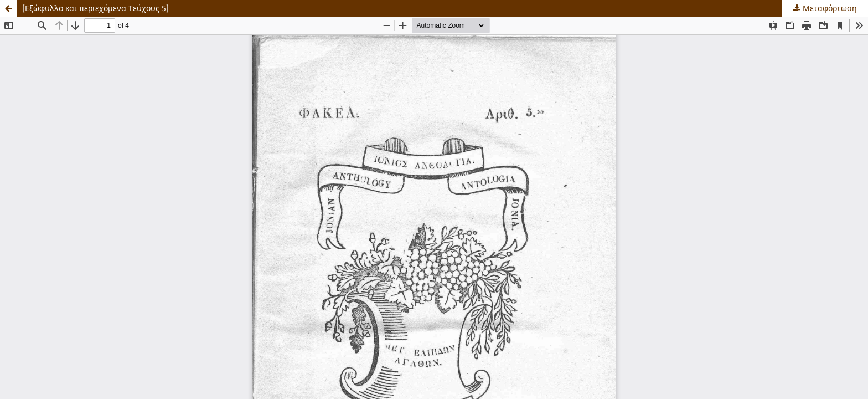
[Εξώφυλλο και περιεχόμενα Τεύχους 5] (95, 8)
